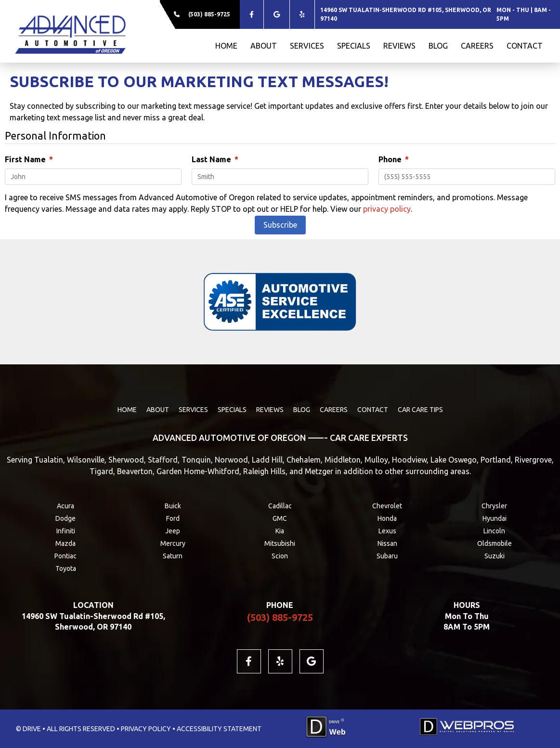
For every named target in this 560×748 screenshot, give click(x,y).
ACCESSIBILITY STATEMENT (219, 729)
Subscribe (280, 225)
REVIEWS (399, 46)
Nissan (387, 543)
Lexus (387, 531)
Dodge (65, 518)
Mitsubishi (280, 543)
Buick (173, 506)
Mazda (65, 543)
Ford (173, 518)
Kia (280, 531)
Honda (387, 518)
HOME (226, 46)
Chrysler (494, 506)
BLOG (438, 46)
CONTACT (525, 46)
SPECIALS (354, 46)
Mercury (173, 543)
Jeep (173, 531)
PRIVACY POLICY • (148, 729)
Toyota (66, 568)
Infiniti (66, 531)
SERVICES (307, 46)
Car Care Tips (420, 410)
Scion (280, 556)
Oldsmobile (495, 543)
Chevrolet (387, 506)
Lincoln (494, 531)
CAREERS (477, 46)
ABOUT (264, 46)
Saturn (173, 556)
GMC (280, 518)
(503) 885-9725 (209, 14)
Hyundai (495, 518)
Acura (65, 506)
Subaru (387, 556)
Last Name (215, 159)
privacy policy (387, 209)
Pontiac (65, 556)
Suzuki (495, 556)
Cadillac (280, 506)
